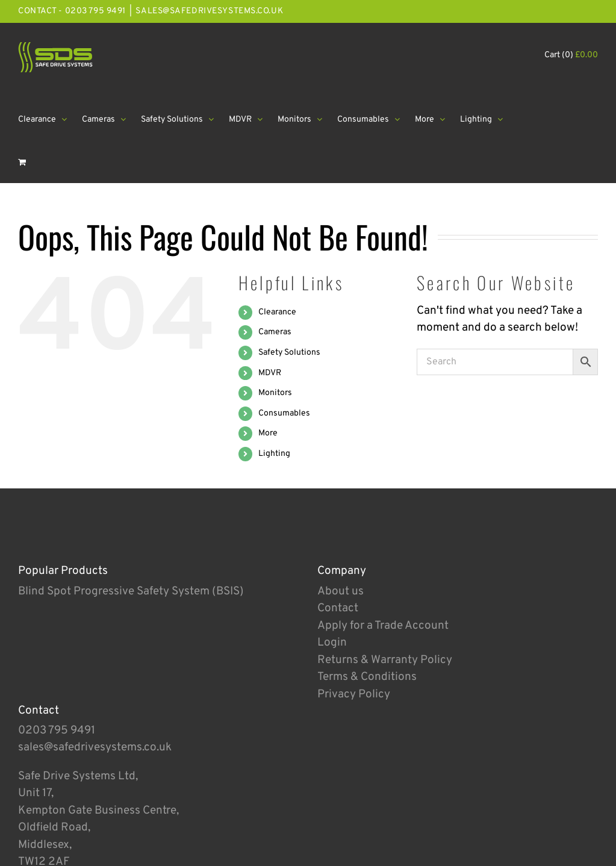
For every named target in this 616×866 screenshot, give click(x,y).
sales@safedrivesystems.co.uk (209, 11)
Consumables (284, 413)
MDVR (270, 373)
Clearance (277, 312)
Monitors (275, 393)
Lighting (274, 454)
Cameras (275, 332)
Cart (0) (571, 55)
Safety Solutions (289, 353)
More (268, 433)
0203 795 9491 (57, 730)
